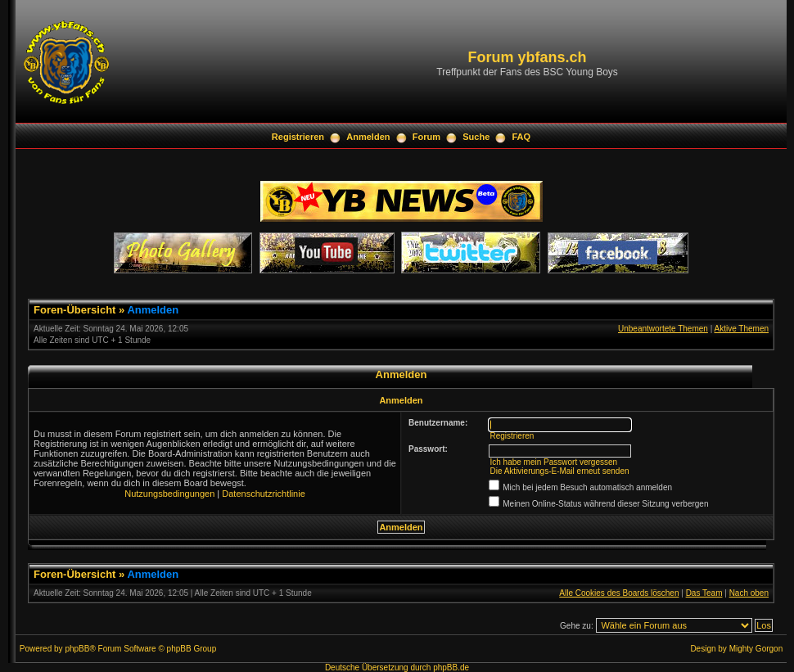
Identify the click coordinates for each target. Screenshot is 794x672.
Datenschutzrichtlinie (264, 494)
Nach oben (749, 593)
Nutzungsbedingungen (169, 494)
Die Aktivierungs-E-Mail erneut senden (559, 471)
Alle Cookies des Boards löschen (619, 593)
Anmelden (368, 137)
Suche (476, 137)
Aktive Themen (741, 329)
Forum (426, 137)
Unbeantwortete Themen (663, 329)
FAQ (522, 137)
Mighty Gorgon (756, 649)
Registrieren (298, 137)
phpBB (77, 649)
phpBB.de (451, 667)
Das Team (704, 593)
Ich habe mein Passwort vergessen (553, 462)
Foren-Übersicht (74, 310)
